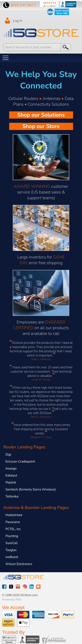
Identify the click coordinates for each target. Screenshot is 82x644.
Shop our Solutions (41, 115)
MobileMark (14, 515)
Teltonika (12, 496)
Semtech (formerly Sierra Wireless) (30, 489)
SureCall (12, 543)
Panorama (13, 522)
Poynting (12, 536)
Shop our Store (41, 126)
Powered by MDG (12, 600)
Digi (8, 455)
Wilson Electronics (19, 564)
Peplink (11, 482)
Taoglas (11, 550)
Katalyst (11, 475)
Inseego (11, 468)
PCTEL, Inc (13, 529)
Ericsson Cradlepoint (20, 462)
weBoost (12, 557)
